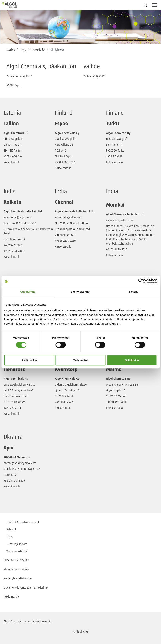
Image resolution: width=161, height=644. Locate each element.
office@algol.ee (13, 139)
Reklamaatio (11, 597)
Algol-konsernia (42, 621)
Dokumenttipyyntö (15, 587)
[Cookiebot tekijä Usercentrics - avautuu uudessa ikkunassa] (141, 281)
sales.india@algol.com (17, 217)
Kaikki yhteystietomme (18, 578)
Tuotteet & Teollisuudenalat (23, 522)
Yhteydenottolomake (16, 569)
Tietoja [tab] (133, 292)
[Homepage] (14, 5)
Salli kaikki (132, 360)
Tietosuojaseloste (17, 544)
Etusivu (11, 49)
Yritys (23, 49)
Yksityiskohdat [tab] (80, 292)
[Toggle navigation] (156, 6)
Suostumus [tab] (28, 292)
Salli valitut (80, 360)
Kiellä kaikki (29, 360)
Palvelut (11, 529)
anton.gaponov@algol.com (20, 463)
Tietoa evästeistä (17, 551)
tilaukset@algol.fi (66, 139)
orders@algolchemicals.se (20, 384)
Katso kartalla (12, 162)
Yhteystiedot (38, 49)
